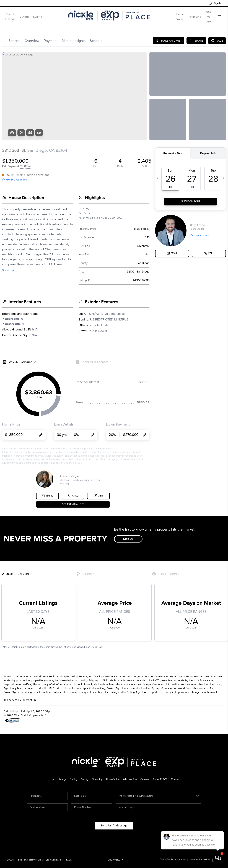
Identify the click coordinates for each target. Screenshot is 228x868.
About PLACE (162, 774)
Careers (146, 774)
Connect (178, 774)
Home (49, 774)
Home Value (166, 14)
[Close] (220, 835)
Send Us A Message (114, 820)
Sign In (215, 3)
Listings (60, 774)
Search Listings (15, 14)
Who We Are (203, 14)
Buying (34, 14)
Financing (185, 14)
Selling (47, 14)
